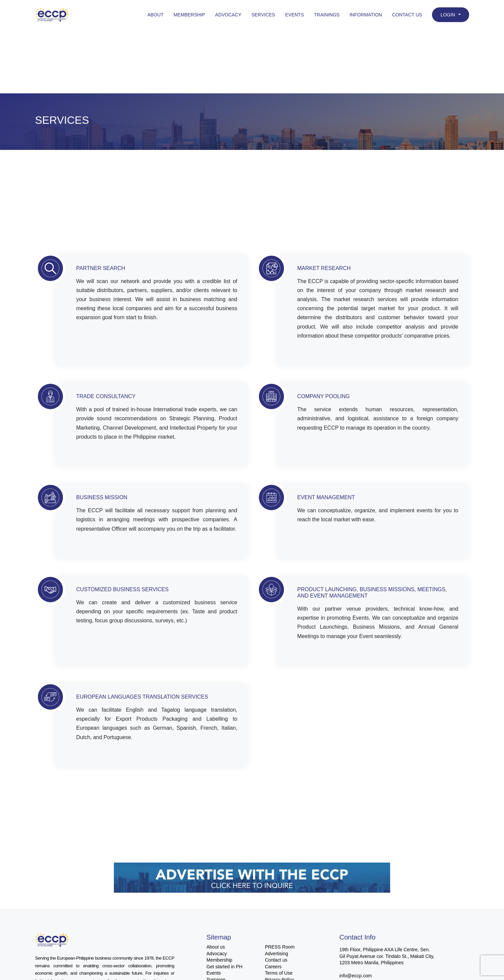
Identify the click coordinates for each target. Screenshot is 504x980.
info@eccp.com (356, 976)
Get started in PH (225, 967)
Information (366, 15)
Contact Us (407, 15)
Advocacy (228, 15)
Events (294, 15)
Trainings (327, 15)
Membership (189, 15)
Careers (273, 967)
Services (263, 15)
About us (216, 947)
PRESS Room (280, 947)
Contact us (276, 960)
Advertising (276, 954)
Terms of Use (279, 973)
